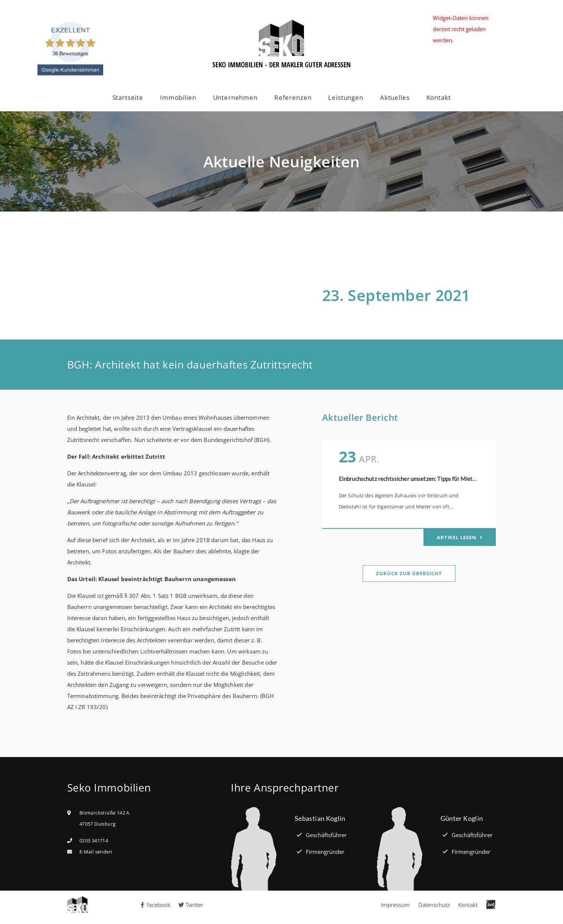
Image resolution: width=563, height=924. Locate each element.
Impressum (395, 905)
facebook (155, 905)
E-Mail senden (96, 852)
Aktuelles (395, 97)
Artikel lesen (457, 537)
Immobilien (178, 97)
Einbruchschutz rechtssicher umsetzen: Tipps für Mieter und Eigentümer (429, 479)
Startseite (128, 97)
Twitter (191, 905)
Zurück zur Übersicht (409, 573)
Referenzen (293, 97)
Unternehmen (235, 97)
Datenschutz (434, 905)
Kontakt (439, 97)
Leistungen (346, 97)
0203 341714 (94, 841)
